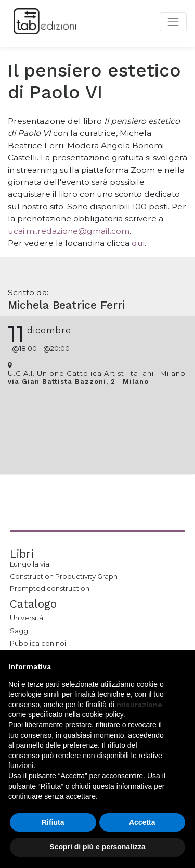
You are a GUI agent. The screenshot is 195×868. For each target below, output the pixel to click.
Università (27, 618)
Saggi (20, 631)
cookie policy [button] (103, 714)
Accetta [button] (142, 822)
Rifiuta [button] (53, 822)
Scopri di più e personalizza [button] (97, 847)
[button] (181, 666)
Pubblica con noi (38, 643)
